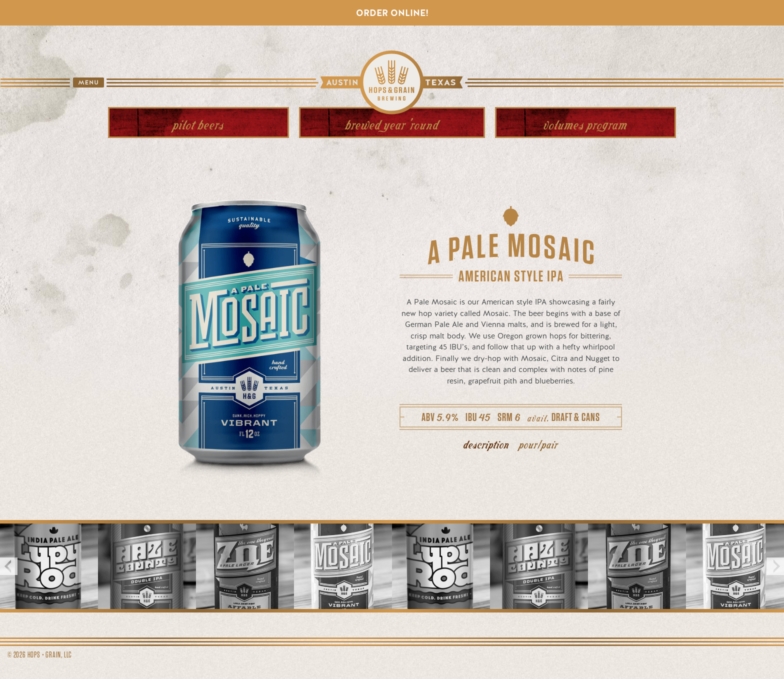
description (486, 444)
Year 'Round (392, 124)
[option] (49, 566)
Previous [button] (9, 566)
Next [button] (775, 566)
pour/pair (538, 444)
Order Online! (392, 13)
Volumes (585, 124)
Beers (198, 124)
